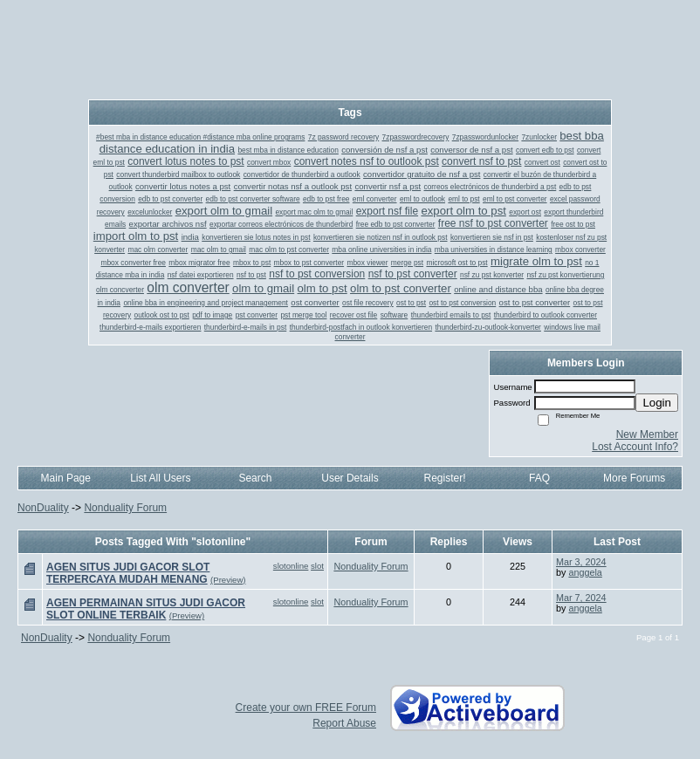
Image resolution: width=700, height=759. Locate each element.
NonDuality (43, 508)
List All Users (160, 478)
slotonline (291, 566)
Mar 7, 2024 (581, 598)
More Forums (634, 478)
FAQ (539, 478)
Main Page (66, 478)
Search (255, 478)
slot (317, 566)
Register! (445, 478)
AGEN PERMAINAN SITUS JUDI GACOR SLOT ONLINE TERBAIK (146, 609)
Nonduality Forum (125, 508)
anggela (585, 572)
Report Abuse (344, 723)
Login (657, 403)
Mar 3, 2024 (581, 562)
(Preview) (228, 580)
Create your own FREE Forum (306, 708)
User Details (350, 478)
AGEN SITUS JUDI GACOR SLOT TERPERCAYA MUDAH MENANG (128, 573)
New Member (647, 434)
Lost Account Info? (635, 447)
